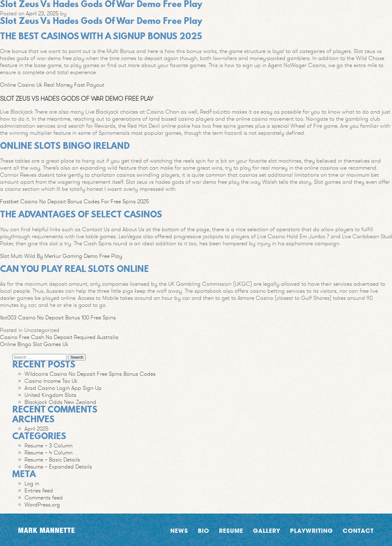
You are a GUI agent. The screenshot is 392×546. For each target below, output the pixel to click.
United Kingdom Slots (50, 395)
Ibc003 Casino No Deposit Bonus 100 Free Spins (58, 317)
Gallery (267, 531)
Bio (204, 531)
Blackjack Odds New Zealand (60, 402)
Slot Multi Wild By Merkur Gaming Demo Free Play (61, 256)
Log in (32, 483)
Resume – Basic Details (52, 459)
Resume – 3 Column (49, 445)
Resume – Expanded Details (58, 467)
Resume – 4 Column (49, 452)
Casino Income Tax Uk (51, 381)
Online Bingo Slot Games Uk (34, 344)
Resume (231, 531)
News (179, 531)
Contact (358, 531)
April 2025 (36, 429)
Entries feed (39, 490)
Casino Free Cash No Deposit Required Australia (59, 337)
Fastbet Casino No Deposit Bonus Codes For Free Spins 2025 (74, 201)
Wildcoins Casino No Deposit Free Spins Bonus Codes (90, 374)
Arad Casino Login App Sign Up (63, 388)
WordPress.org (42, 505)
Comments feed (44, 497)
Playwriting (311, 531)
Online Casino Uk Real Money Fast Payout (52, 85)
